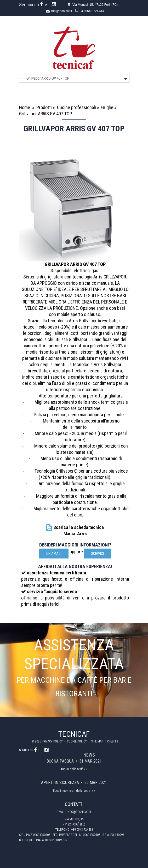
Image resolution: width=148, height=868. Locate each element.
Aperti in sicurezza (61, 783)
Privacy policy (53, 741)
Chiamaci (54, 554)
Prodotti (44, 107)
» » (86, 769)
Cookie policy (77, 741)
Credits (113, 741)
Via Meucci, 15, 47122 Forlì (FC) (95, 5)
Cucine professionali (76, 107)
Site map (97, 741)
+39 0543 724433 (92, 11)
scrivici (97, 554)
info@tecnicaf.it (61, 11)
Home (25, 107)
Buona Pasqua (61, 761)
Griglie (107, 107)
